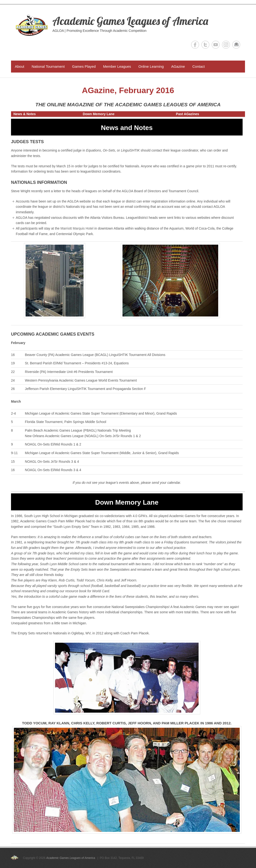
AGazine (178, 66)
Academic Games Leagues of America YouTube (216, 45)
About (19, 66)
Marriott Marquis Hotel (77, 228)
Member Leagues (117, 66)
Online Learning (151, 66)
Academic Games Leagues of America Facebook (195, 45)
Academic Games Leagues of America (130, 21)
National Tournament (48, 66)
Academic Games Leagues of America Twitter (205, 45)
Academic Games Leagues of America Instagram (226, 45)
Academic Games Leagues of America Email (236, 45)
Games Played (84, 66)
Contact (199, 66)
